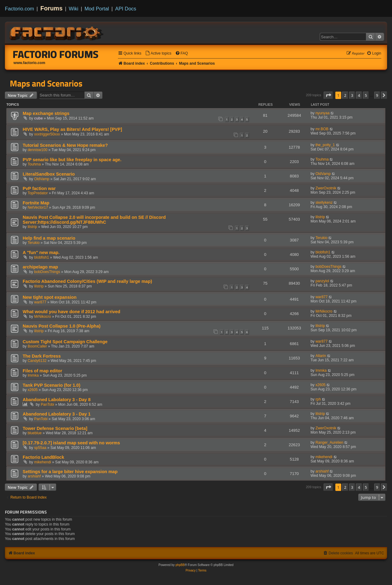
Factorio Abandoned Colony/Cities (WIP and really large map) (87, 281)
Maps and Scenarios (46, 83)
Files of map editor (42, 371)
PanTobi (47, 405)
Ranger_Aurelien (329, 443)
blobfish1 (42, 257)
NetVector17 (38, 207)
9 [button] (377, 95)
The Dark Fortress (42, 356)
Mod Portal (97, 9)
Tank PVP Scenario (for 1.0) (51, 385)
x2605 (33, 390)
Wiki (74, 9)
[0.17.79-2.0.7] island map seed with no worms (71, 443)
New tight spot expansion (50, 297)
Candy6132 (37, 361)
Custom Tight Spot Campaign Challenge (65, 342)
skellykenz (324, 203)
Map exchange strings (46, 113)
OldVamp (42, 179)
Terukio (34, 243)
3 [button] (352, 95)
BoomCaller (37, 346)
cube (39, 118)
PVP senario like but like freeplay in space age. (72, 160)
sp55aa (40, 448)
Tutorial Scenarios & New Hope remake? (65, 145)
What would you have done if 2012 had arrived (72, 312)
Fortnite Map (36, 203)
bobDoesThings (47, 272)
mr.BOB (322, 129)
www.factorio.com (29, 63)
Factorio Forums (56, 54)
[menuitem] (158, 53)
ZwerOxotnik (326, 188)
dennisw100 (38, 150)
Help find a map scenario (49, 238)
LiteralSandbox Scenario (49, 174)
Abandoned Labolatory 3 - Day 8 (57, 400)
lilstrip (32, 227)
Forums (52, 8)
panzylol (322, 281)
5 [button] (366, 95)
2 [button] (345, 95)
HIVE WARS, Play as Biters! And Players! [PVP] (72, 129)
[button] (328, 95)
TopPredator (38, 193)
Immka (33, 375)
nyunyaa (322, 113)
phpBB (180, 565)
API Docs (126, 9)
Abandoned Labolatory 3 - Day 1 (57, 414)
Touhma (34, 164)
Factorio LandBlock (43, 457)
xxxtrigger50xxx (47, 134)
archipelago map (40, 267)
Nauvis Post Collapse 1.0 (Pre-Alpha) (62, 326)
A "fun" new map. (41, 253)
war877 (40, 302)
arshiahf (34, 476)
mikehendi (43, 462)
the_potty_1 (325, 145)
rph (318, 399)
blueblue (35, 433)
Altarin (321, 356)
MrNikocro (43, 317)
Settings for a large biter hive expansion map (70, 472)
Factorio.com (19, 9)
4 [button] (359, 95)
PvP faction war (39, 188)
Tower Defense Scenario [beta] (55, 428)
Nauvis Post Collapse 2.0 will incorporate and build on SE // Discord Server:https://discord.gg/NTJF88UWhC (94, 220)
